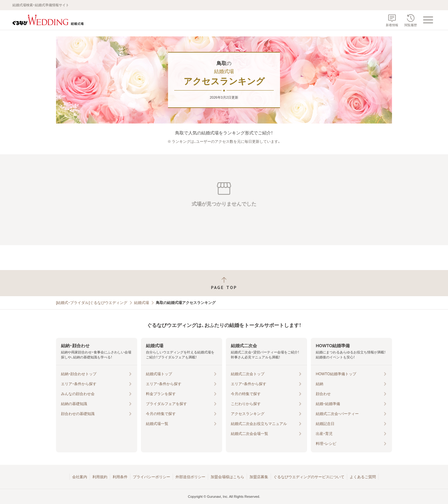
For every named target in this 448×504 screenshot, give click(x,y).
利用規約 (100, 477)
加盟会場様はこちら (227, 477)
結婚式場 (142, 303)
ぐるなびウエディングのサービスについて (309, 477)
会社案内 (80, 477)
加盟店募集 (259, 477)
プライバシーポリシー (152, 477)
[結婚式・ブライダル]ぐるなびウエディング (92, 303)
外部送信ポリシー (190, 477)
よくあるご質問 (363, 477)
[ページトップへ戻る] (224, 283)
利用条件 (120, 477)
